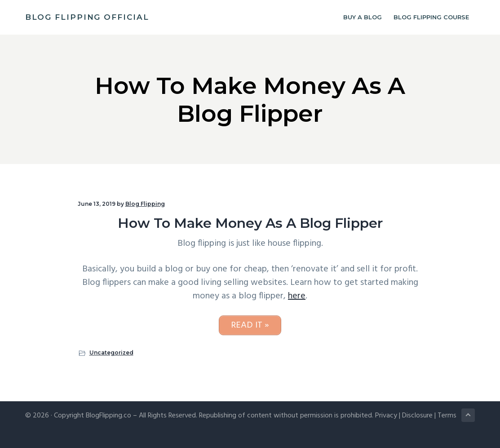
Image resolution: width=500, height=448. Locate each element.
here (297, 296)
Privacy (386, 416)
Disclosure (417, 416)
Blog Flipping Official (87, 17)
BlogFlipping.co (108, 416)
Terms (447, 416)
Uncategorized (111, 353)
